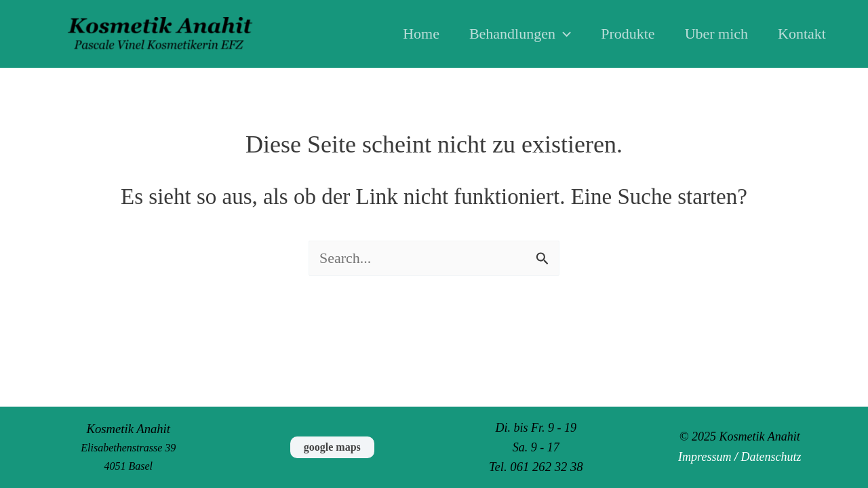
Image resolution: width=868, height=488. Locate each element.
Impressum (705, 457)
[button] (332, 447)
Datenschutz (771, 457)
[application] (563, 34)
